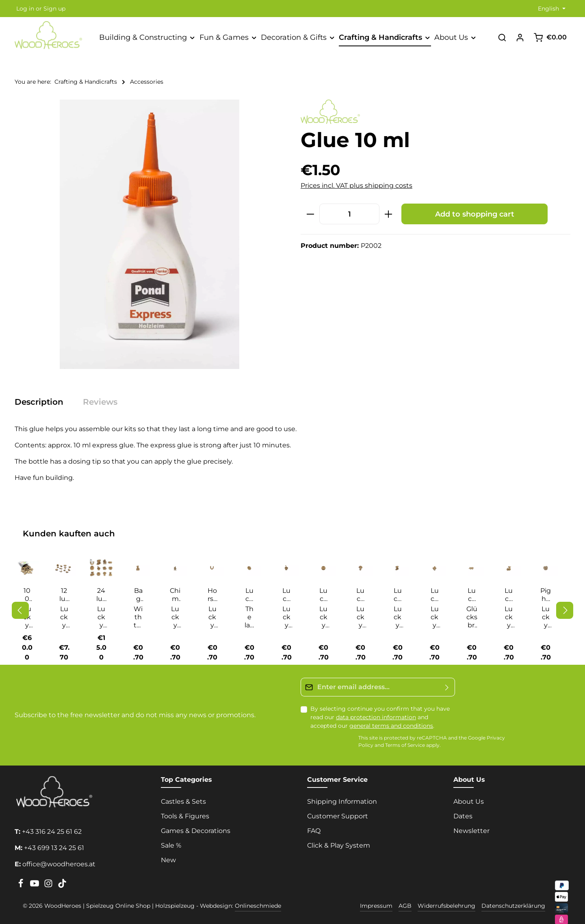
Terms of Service (405, 743)
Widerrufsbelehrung (446, 904)
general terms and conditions (391, 724)
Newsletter (471, 829)
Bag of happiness (138, 595)
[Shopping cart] (550, 37)
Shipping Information (342, 799)
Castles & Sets (183, 799)
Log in (25, 9)
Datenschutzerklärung (513, 904)
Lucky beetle (249, 595)
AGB (405, 904)
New (168, 858)
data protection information (376, 715)
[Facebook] (22, 884)
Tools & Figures (185, 814)
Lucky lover (434, 595)
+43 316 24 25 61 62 (52, 830)
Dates (463, 814)
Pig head (546, 595)
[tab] (43, 402)
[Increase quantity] (389, 214)
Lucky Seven (509, 595)
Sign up (54, 9)
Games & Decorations (196, 829)
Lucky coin (324, 595)
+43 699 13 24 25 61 (54, 846)
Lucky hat (398, 595)
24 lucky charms (101, 595)
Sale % (171, 843)
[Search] (502, 37)
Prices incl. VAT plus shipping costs (356, 185)
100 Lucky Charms (27, 595)
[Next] (565, 609)
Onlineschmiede (258, 904)
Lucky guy (360, 595)
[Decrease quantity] (310, 214)
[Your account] (520, 37)
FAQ (314, 829)
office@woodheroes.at (59, 862)
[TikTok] (62, 884)
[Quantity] (349, 214)
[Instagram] (49, 884)
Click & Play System (339, 843)
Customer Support (338, 814)
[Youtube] (35, 884)
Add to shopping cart (475, 214)
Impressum (376, 904)
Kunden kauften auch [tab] (69, 534)
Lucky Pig (472, 595)
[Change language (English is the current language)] (551, 9)
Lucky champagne (286, 595)
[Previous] (20, 609)
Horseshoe (212, 595)
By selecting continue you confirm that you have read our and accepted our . (380, 715)
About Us (469, 799)
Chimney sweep (175, 595)
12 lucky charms (64, 595)
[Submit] (447, 685)
